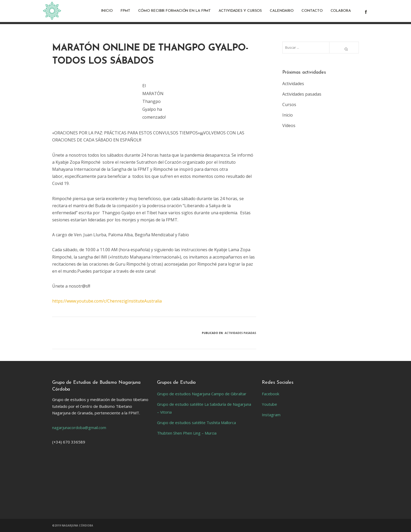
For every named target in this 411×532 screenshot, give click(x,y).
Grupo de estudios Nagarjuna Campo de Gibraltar (202, 394)
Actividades (293, 84)
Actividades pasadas (240, 333)
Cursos (289, 105)
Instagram (271, 415)
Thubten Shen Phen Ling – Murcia (187, 433)
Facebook (271, 394)
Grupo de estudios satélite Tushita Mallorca (196, 423)
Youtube (269, 404)
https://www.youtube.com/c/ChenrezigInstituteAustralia (107, 301)
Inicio (288, 115)
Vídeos (289, 125)
